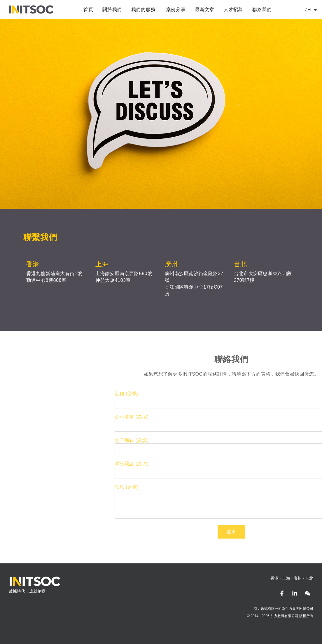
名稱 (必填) (245, 394)
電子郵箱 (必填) (250, 440)
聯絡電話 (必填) (250, 464)
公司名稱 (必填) (250, 417)
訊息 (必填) (245, 487)
